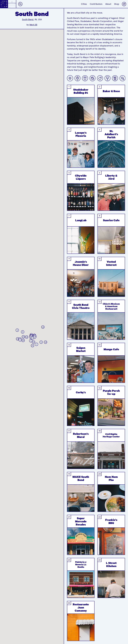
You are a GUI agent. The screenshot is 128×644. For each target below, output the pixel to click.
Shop (117, 4)
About (108, 4)
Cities (84, 4)
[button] (31, 341)
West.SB (33, 25)
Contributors (96, 4)
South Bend (28, 19)
